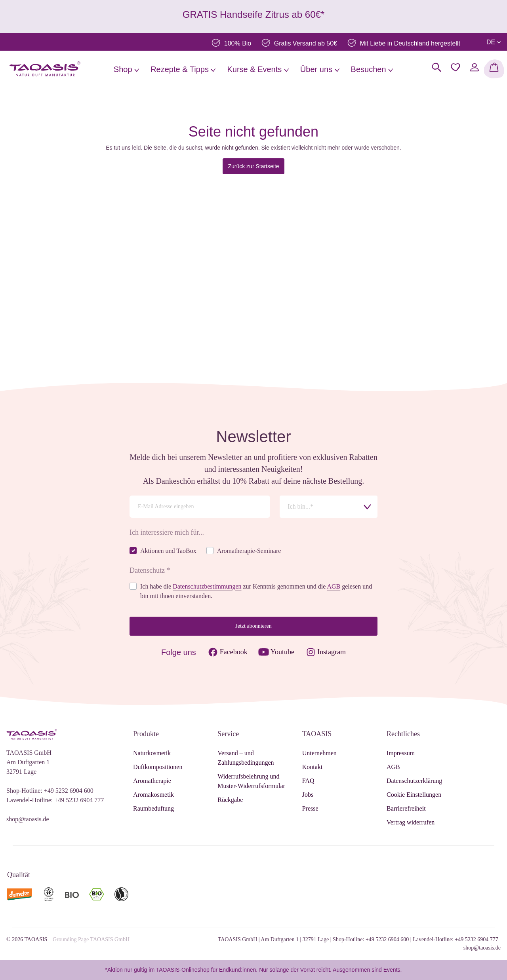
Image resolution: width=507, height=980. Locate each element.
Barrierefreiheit (406, 808)
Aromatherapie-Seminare (249, 551)
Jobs (308, 795)
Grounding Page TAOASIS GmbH (91, 939)
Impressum (401, 753)
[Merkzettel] (456, 67)
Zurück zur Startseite (253, 166)
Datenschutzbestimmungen (207, 586)
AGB (334, 586)
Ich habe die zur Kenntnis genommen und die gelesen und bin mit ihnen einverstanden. (256, 591)
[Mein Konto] (475, 67)
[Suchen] (436, 67)
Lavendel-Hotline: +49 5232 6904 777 (55, 800)
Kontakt (313, 767)
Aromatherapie (152, 781)
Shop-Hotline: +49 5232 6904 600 (50, 791)
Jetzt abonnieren (253, 626)
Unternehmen (319, 753)
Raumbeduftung (153, 808)
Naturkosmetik (152, 753)
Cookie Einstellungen (414, 795)
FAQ (308, 781)
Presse (310, 808)
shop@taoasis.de (28, 819)
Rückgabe (230, 800)
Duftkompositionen (158, 767)
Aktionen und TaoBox (168, 551)
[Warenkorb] (494, 69)
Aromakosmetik (153, 795)
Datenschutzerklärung (414, 781)
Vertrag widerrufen (411, 822)
